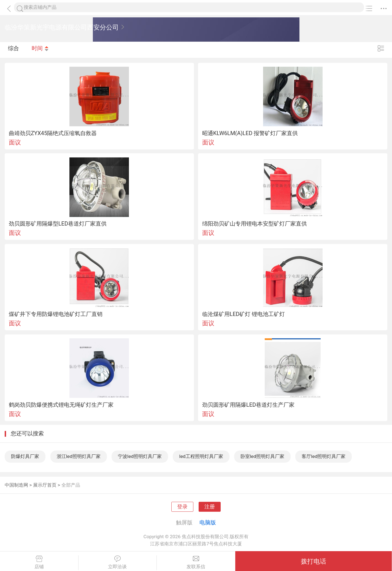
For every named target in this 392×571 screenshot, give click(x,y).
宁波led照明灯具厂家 (140, 456)
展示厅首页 (45, 485)
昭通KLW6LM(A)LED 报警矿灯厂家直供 (250, 133)
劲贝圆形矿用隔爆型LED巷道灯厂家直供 (58, 224)
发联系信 (196, 562)
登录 (182, 507)
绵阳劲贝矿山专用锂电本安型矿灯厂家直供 (255, 224)
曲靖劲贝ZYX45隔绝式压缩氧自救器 (53, 133)
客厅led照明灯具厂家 (324, 456)
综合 (13, 50)
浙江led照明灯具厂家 (79, 456)
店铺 (39, 562)
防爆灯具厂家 (25, 456)
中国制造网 (16, 485)
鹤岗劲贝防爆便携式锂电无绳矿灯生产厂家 (61, 405)
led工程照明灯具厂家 (201, 456)
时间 (40, 50)
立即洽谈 (118, 562)
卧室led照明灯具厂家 (262, 456)
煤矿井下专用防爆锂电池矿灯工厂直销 (56, 314)
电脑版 (208, 522)
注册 (210, 507)
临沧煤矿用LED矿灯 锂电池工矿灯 (244, 314)
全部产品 (71, 485)
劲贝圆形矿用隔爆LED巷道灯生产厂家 (248, 405)
